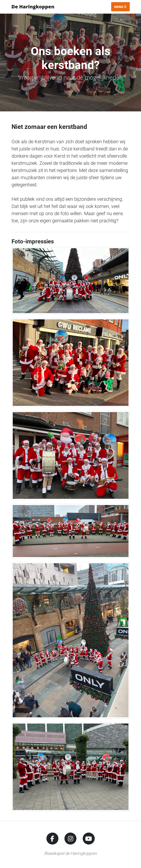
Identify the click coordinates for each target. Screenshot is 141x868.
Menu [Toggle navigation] (120, 7)
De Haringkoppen (33, 7)
